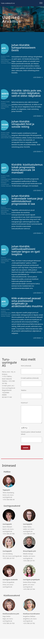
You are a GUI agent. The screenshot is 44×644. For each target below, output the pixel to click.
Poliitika (9, 63)
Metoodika (4, 215)
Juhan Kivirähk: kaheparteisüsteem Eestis (24, 48)
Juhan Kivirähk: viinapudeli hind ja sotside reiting (23, 124)
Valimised (8, 186)
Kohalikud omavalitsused (5, 183)
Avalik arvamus (5, 57)
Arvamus (3, 56)
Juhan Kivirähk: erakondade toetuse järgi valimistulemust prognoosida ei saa (25, 202)
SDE (10, 138)
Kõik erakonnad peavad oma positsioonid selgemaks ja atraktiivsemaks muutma (26, 306)
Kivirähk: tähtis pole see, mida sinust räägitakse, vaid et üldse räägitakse (27, 93)
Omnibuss (4, 63)
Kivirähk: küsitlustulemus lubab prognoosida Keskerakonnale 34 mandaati (26, 170)
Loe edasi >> (38, 77)
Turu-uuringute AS (8, 3)
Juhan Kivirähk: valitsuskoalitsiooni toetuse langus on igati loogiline (26, 253)
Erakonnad (4, 317)
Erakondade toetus (6, 60)
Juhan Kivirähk (5, 61)
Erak (7, 134)
